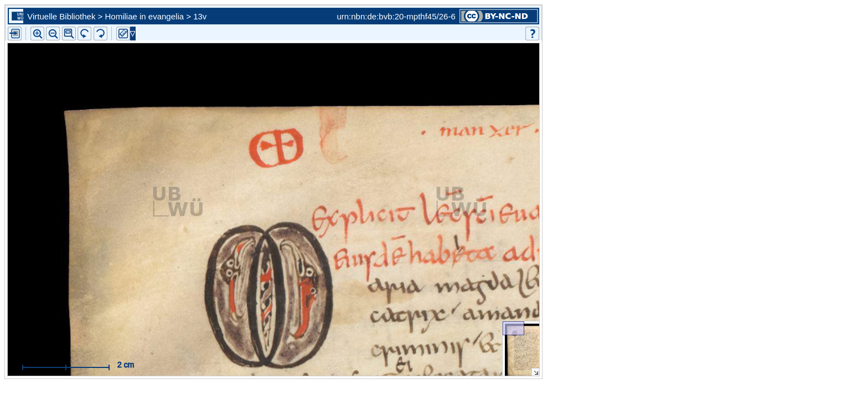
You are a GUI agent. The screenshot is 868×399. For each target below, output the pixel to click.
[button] (69, 34)
